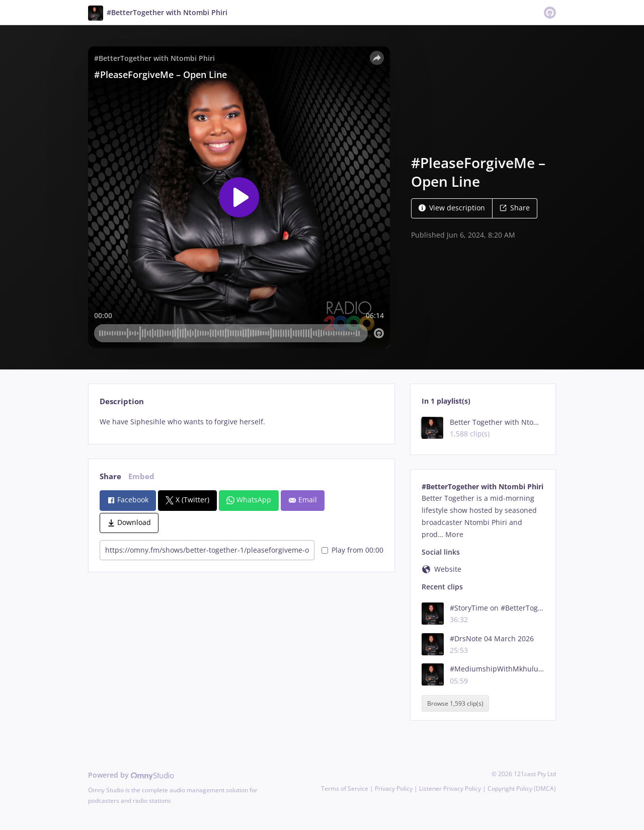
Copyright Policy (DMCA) (522, 788)
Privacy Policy (394, 788)
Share (515, 208)
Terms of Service (345, 788)
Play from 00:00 (352, 550)
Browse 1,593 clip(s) (455, 703)
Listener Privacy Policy (450, 788)
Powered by (131, 775)
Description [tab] (122, 401)
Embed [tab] (141, 476)
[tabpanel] (241, 422)
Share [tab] (110, 476)
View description (452, 208)
